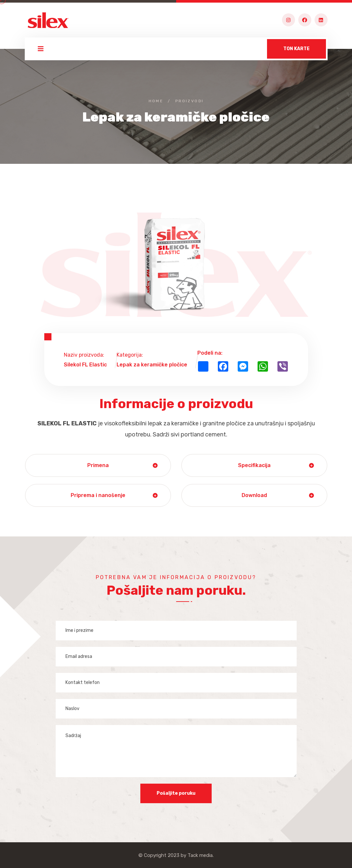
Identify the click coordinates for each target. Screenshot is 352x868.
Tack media (200, 855)
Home (156, 101)
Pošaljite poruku (176, 793)
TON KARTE (296, 49)
